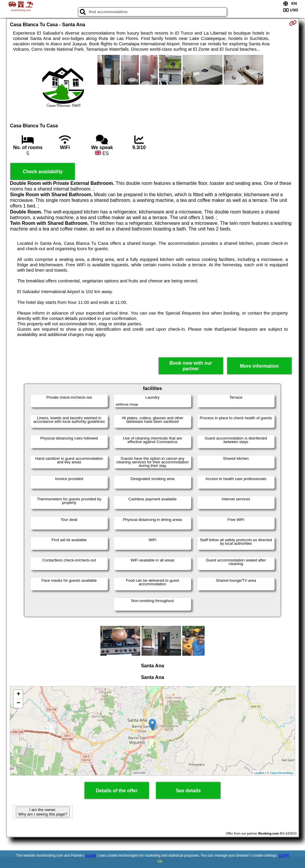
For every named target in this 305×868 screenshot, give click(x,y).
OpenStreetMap (282, 773)
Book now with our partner (191, 366)
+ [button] (18, 694)
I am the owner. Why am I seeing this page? (43, 812)
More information (259, 366)
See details (188, 791)
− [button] (18, 703)
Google (91, 855)
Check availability (43, 172)
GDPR (284, 855)
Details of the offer (117, 791)
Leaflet (259, 773)
